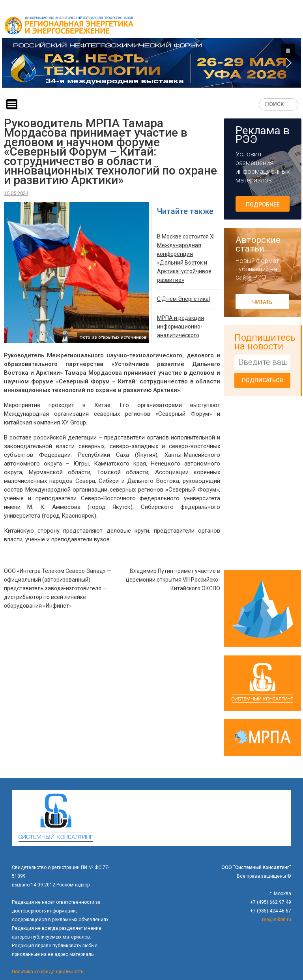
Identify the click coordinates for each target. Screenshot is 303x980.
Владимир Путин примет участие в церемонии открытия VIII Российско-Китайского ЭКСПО (173, 580)
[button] (151, 63)
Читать (262, 302)
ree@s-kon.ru (277, 920)
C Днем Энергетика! (183, 299)
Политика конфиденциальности (48, 972)
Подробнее (263, 205)
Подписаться (262, 380)
